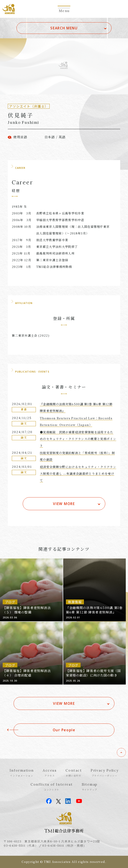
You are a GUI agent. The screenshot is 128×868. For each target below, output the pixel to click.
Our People (64, 730)
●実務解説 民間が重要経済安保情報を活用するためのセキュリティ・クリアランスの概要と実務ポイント (78, 439)
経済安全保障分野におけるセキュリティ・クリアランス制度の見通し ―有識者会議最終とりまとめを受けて (78, 474)
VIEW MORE (64, 504)
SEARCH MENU (64, 28)
